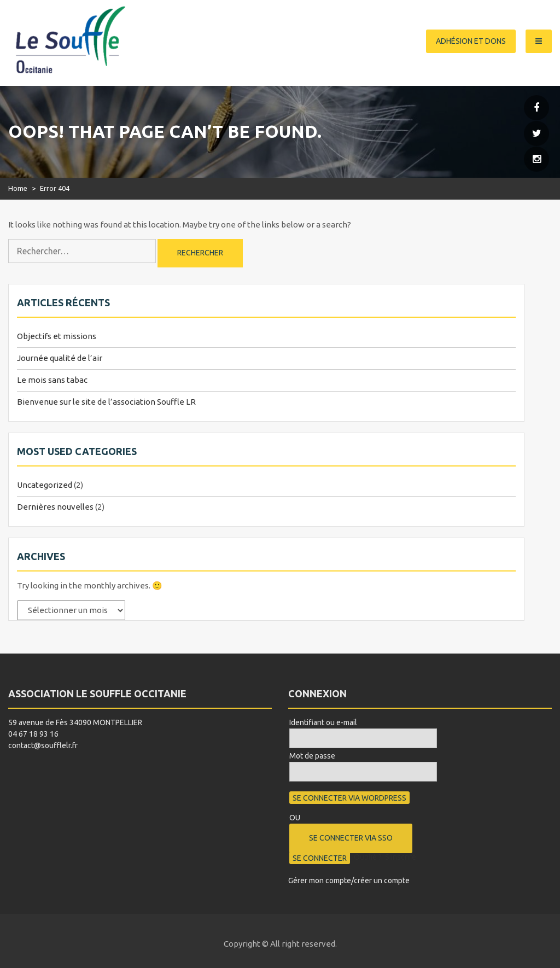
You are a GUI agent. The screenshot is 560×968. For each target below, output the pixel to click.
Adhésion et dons (471, 41)
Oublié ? (368, 857)
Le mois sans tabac (52, 380)
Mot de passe (312, 756)
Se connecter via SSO (351, 838)
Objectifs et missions (57, 336)
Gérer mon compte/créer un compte (349, 880)
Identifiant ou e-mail (323, 722)
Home (18, 188)
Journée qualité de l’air (60, 358)
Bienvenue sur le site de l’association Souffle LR (106, 402)
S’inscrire (401, 857)
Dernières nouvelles (55, 507)
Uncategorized (45, 485)
